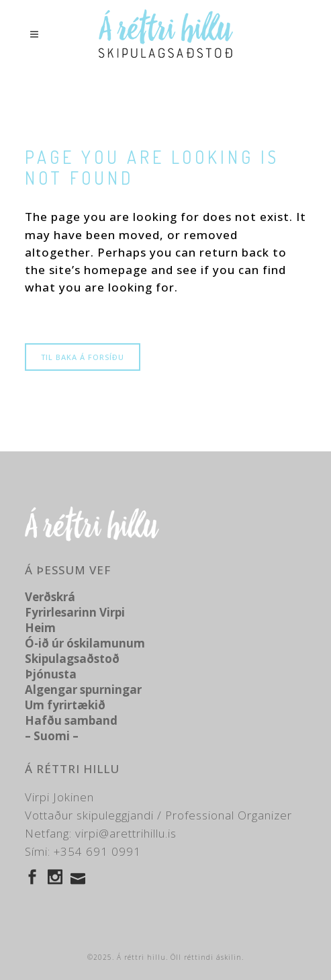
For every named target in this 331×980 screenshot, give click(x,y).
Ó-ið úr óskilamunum (85, 643)
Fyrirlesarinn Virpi (75, 612)
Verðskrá (50, 597)
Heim (40, 628)
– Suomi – (52, 736)
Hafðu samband (71, 720)
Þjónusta (51, 674)
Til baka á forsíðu (83, 357)
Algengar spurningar (83, 689)
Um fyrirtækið (65, 705)
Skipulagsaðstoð (72, 659)
